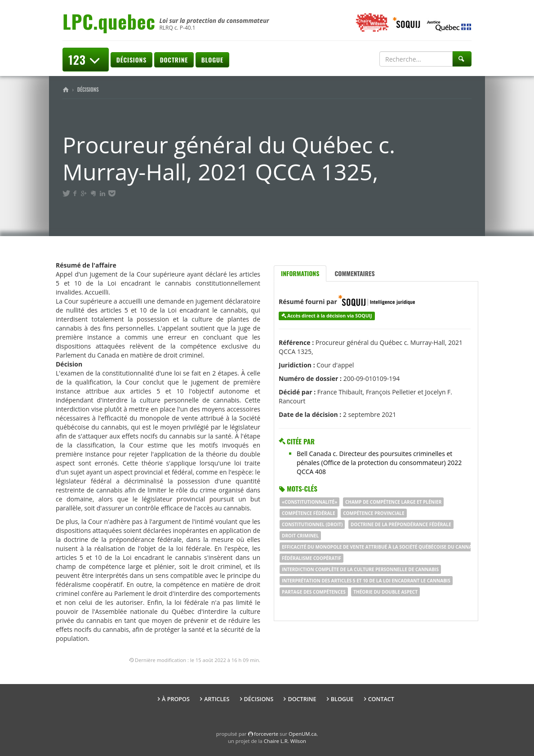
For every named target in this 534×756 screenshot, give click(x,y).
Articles (217, 699)
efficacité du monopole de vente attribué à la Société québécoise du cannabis (380, 547)
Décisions (131, 60)
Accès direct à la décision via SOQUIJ (330, 316)
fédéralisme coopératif (311, 558)
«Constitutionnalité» (309, 502)
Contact (381, 699)
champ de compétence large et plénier (393, 502)
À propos (176, 699)
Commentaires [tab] (354, 273)
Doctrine (174, 60)
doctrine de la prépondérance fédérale (401, 524)
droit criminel (300, 536)
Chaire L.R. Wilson (285, 741)
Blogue (212, 60)
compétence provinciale (374, 513)
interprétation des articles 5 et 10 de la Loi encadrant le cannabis (366, 581)
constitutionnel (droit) (312, 524)
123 (86, 60)
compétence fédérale (309, 513)
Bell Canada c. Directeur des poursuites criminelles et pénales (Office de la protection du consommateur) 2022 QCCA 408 (379, 463)
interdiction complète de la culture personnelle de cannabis (360, 569)
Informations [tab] (300, 273)
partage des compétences (314, 592)
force (266, 734)
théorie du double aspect (385, 592)
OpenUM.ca (303, 734)
